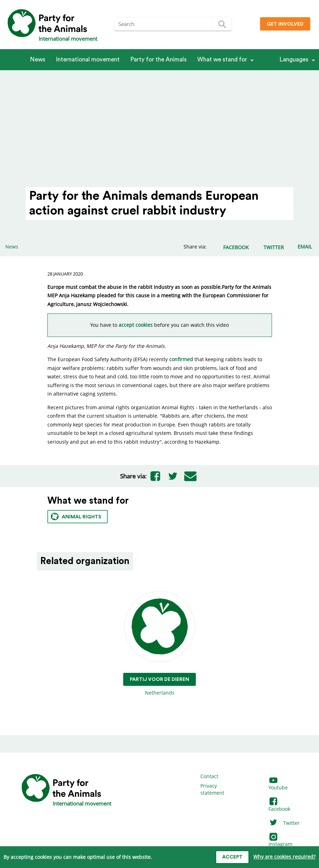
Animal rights (76, 516)
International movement (88, 59)
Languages (294, 59)
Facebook (279, 805)
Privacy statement (212, 789)
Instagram (280, 841)
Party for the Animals (158, 59)
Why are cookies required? (284, 857)
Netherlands (159, 644)
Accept (232, 857)
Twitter (284, 823)
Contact (209, 776)
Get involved (285, 24)
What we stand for (222, 59)
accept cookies (136, 325)
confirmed (181, 359)
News (38, 59)
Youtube (278, 784)
